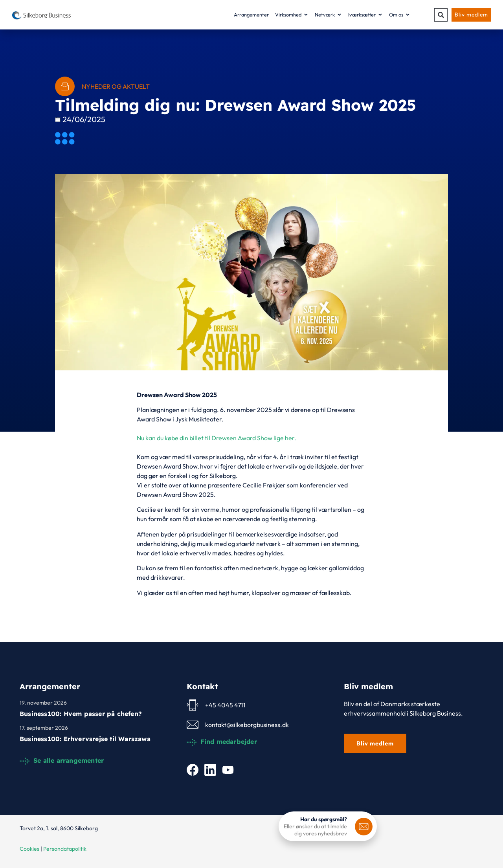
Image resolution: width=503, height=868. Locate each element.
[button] (440, 15)
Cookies (29, 849)
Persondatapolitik (65, 849)
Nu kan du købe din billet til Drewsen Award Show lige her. (217, 438)
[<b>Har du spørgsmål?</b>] (364, 827)
